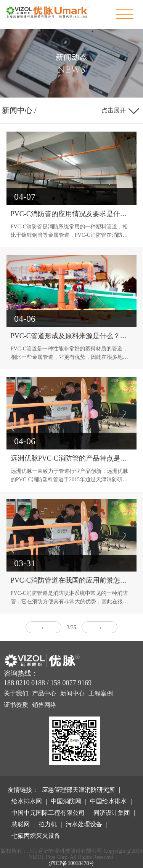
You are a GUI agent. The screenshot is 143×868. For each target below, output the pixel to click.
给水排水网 (27, 801)
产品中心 (44, 693)
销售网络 (44, 705)
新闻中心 (72, 693)
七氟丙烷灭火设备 (36, 836)
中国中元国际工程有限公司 (48, 813)
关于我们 (16, 693)
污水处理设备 (84, 824)
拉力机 (48, 824)
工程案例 (101, 693)
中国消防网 (66, 801)
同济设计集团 (112, 813)
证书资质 (16, 705)
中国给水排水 (108, 801)
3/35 (71, 628)
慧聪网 (21, 824)
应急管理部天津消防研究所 (79, 790)
